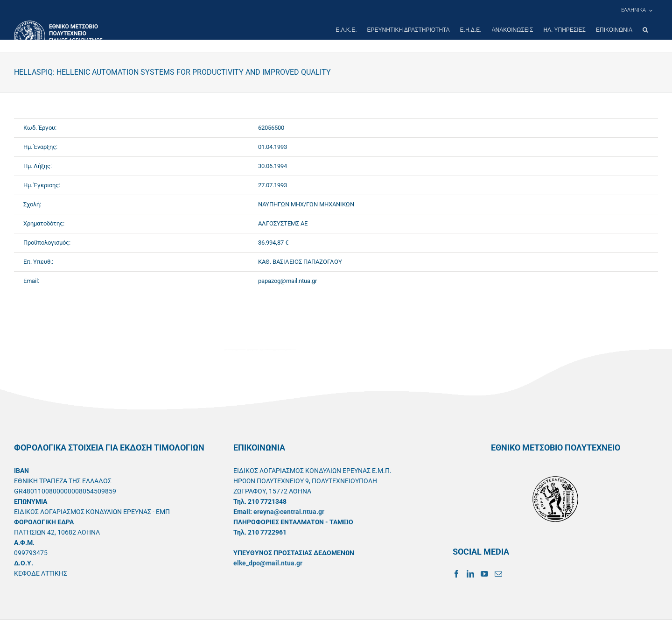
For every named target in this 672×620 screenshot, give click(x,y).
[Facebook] (456, 574)
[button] (645, 30)
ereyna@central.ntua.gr (289, 512)
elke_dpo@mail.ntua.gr (268, 563)
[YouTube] (484, 574)
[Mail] (498, 574)
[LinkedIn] (470, 574)
